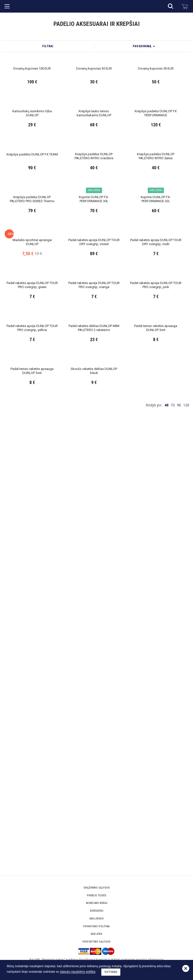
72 (173, 841)
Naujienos (97, 919)
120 (186, 841)
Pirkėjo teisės (96, 895)
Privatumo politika (96, 926)
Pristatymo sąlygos (96, 942)
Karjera (96, 934)
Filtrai (48, 114)
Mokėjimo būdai (97, 903)
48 (166, 841)
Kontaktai (97, 911)
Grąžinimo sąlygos (97, 888)
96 (179, 841)
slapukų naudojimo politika (78, 972)
